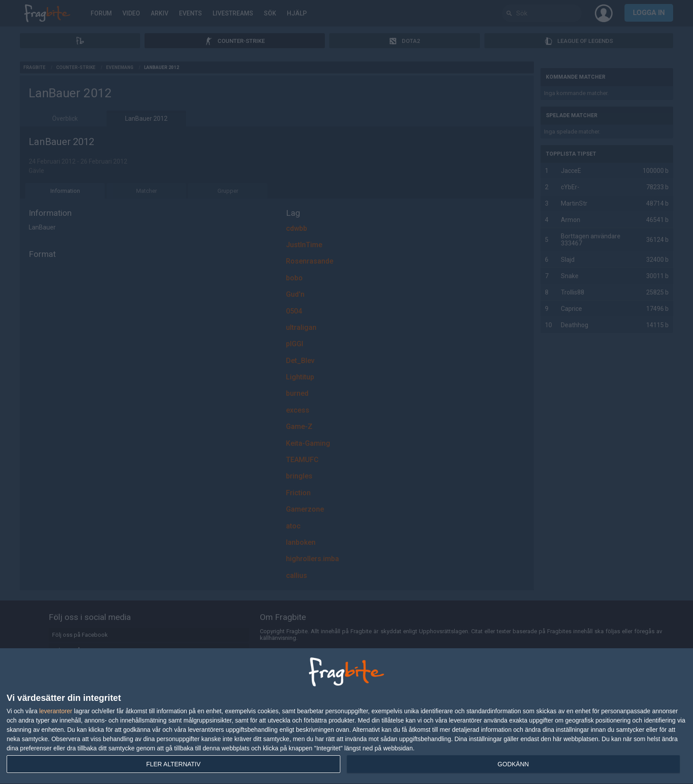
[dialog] (346, 716)
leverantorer (56, 711)
